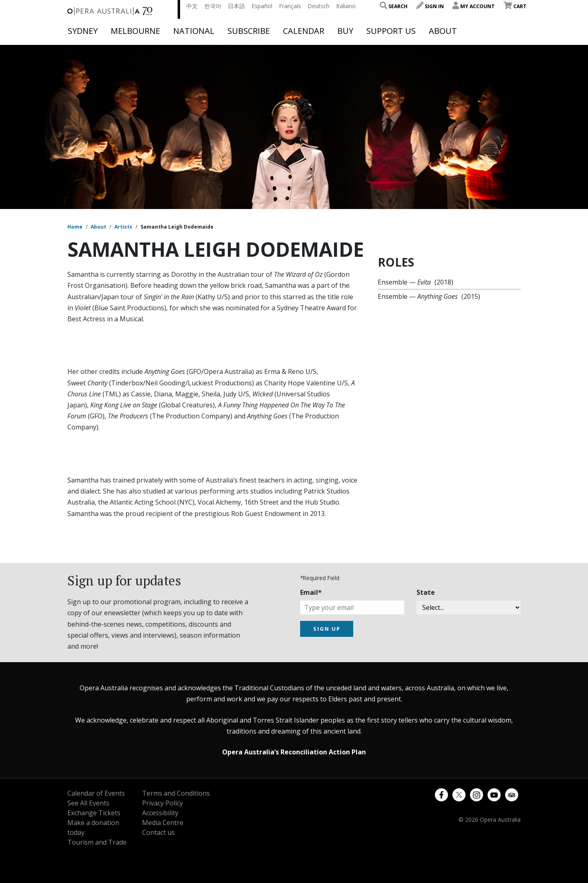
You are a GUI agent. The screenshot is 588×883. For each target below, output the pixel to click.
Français (290, 6)
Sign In (430, 6)
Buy (345, 31)
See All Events (88, 803)
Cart (515, 6)
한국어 (213, 6)
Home (75, 227)
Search (394, 6)
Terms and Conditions (176, 793)
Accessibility (160, 813)
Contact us (158, 832)
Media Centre (163, 823)
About (443, 31)
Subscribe (249, 31)
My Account (474, 6)
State (426, 592)
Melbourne (135, 31)
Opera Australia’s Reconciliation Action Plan (294, 752)
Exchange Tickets (94, 813)
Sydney (83, 31)
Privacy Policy (163, 803)
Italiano (346, 6)
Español (262, 6)
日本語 (236, 6)
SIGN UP (327, 629)
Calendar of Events (96, 793)
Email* (311, 592)
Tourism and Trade (97, 842)
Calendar (304, 31)
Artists (123, 227)
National (194, 31)
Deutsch (318, 6)
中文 (192, 6)
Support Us (391, 31)
